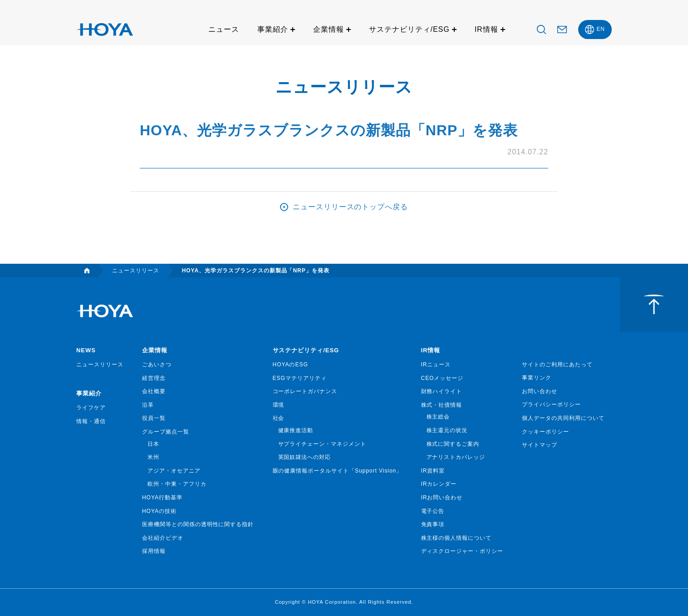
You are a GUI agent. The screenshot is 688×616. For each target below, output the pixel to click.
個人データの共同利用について (563, 418)
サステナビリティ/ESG (409, 29)
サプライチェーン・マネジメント (322, 444)
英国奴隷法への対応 (305, 457)
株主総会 (438, 417)
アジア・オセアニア (174, 471)
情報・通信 (91, 421)
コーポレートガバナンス (305, 391)
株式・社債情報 (442, 405)
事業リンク (537, 378)
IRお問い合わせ (442, 498)
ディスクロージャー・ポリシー (462, 551)
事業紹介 (273, 29)
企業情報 (329, 29)
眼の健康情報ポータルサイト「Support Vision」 (338, 471)
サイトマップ (540, 445)
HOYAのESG (290, 365)
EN (601, 29)
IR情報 (487, 29)
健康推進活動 (296, 430)
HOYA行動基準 (162, 498)
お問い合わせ (540, 391)
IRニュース (436, 365)
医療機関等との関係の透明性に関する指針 (198, 524)
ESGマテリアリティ (300, 378)
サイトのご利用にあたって (557, 365)
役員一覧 (154, 418)
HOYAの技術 (159, 511)
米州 (153, 457)
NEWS (86, 350)
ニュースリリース (100, 365)
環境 (279, 405)
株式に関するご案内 (453, 444)
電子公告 (433, 511)
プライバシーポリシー (551, 404)
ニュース (224, 29)
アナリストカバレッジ (456, 457)
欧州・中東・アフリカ (177, 484)
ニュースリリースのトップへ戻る (350, 207)
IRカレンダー (439, 484)
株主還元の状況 (447, 430)
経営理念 (154, 378)
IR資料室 (433, 471)
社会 (279, 418)
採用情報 (154, 551)
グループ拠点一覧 (166, 432)
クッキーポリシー (545, 432)
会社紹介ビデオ (163, 538)
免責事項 (433, 524)
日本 (153, 444)
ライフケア (91, 408)
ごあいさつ (157, 365)
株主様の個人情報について (457, 538)
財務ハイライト (442, 391)
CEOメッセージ (442, 378)
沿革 (148, 405)
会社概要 (154, 391)
